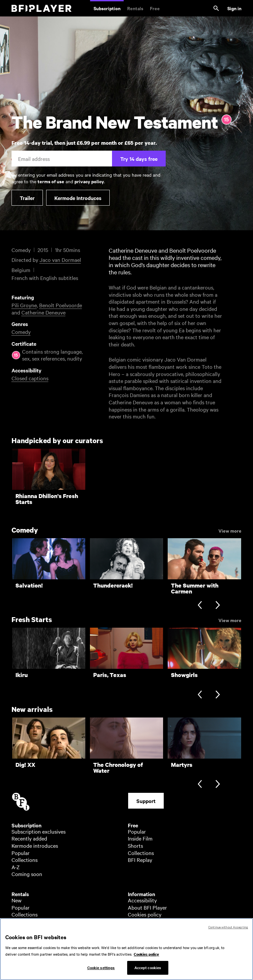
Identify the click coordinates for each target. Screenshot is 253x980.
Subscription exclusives (39, 831)
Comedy (21, 332)
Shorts (135, 845)
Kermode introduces (35, 845)
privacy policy (89, 181)
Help (133, 921)
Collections (25, 860)
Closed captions (30, 378)
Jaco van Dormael (60, 260)
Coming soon (27, 874)
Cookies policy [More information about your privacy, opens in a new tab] (146, 960)
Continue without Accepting (228, 932)
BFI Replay (140, 860)
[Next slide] (218, 605)
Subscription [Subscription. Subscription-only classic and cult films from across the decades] (107, 8)
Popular (21, 853)
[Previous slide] (200, 605)
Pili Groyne (24, 305)
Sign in (234, 8)
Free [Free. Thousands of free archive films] (155, 8)
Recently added (29, 838)
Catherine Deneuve (43, 312)
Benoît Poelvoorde (61, 305)
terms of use (51, 181)
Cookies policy (145, 914)
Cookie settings (101, 973)
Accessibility (142, 900)
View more (230, 530)
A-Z (16, 867)
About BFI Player (147, 907)
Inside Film (140, 838)
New (16, 900)
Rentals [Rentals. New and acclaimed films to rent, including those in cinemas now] (135, 8)
